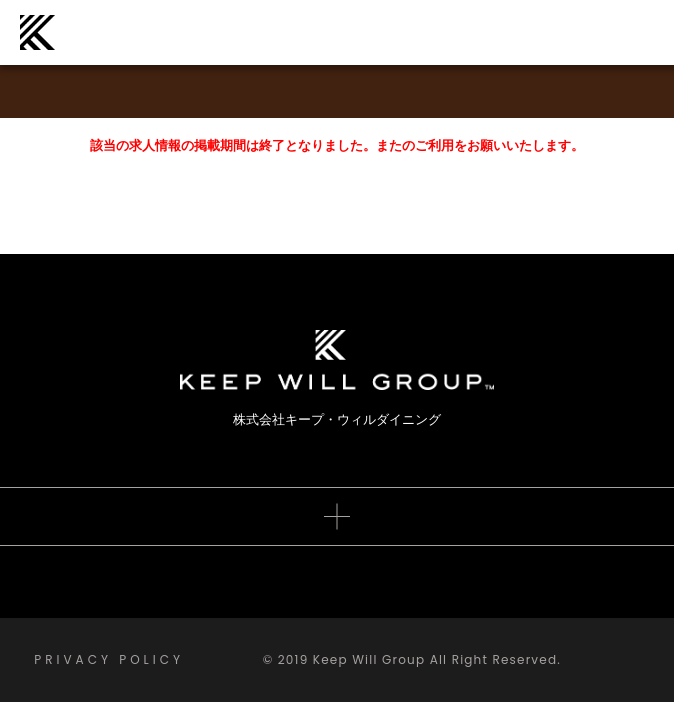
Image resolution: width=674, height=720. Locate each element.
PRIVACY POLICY (109, 659)
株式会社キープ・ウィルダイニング (37, 32)
